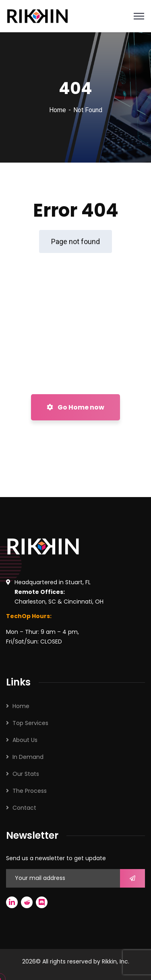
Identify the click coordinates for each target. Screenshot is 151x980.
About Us (25, 740)
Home (58, 110)
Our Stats (26, 774)
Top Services (30, 723)
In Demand (28, 757)
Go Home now (75, 407)
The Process (30, 791)
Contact (24, 808)
